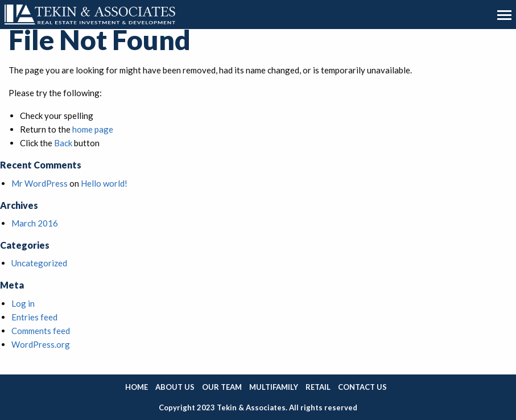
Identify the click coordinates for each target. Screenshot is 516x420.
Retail (318, 387)
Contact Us (362, 387)
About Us (175, 387)
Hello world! (104, 183)
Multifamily (274, 387)
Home (137, 387)
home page (93, 129)
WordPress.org (41, 344)
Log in (23, 303)
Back (63, 143)
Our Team (222, 387)
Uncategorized (39, 263)
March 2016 (35, 223)
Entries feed (34, 317)
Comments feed (41, 331)
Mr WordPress (40, 183)
